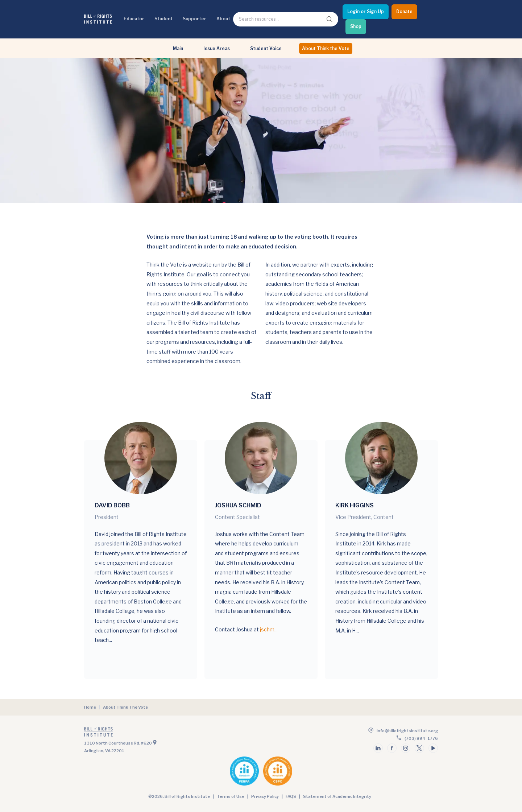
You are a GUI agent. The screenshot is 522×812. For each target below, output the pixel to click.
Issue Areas (217, 48)
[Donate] (404, 12)
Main (178, 48)
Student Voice (266, 48)
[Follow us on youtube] (433, 748)
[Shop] (356, 27)
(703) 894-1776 (421, 738)
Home (90, 707)
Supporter (194, 19)
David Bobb (112, 505)
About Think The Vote (125, 707)
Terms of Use (231, 796)
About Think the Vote (326, 48)
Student (163, 19)
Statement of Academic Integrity (337, 796)
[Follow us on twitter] (419, 748)
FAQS (291, 796)
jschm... (269, 629)
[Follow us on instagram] (406, 748)
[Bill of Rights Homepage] (98, 19)
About (223, 19)
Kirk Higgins (355, 505)
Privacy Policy (265, 796)
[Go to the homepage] (172, 733)
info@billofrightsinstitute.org (407, 731)
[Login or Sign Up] (366, 12)
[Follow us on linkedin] (378, 748)
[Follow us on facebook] (392, 748)
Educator (134, 19)
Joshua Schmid (238, 505)
